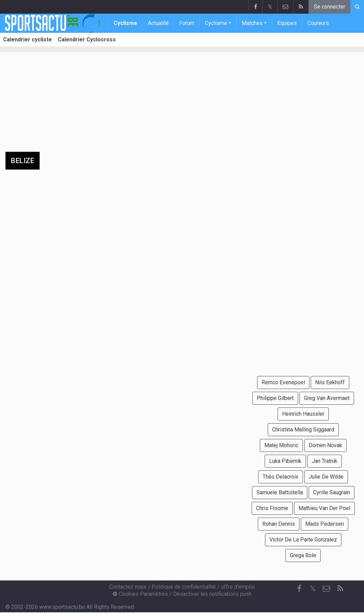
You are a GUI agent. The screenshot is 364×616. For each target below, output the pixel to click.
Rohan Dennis (279, 524)
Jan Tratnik (325, 461)
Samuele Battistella (280, 492)
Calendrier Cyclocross (87, 39)
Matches (252, 23)
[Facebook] (299, 589)
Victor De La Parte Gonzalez (303, 540)
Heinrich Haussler (303, 414)
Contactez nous (128, 587)
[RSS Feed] (340, 589)
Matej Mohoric (281, 445)
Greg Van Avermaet (327, 398)
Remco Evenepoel (283, 382)
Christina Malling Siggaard (303, 430)
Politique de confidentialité (184, 587)
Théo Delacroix (281, 477)
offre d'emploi (238, 587)
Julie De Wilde (326, 477)
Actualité (158, 23)
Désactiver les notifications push (212, 594)
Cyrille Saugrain (332, 492)
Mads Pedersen (325, 524)
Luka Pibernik (285, 461)
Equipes (287, 23)
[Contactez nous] (326, 589)
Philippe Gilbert (275, 398)
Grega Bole (303, 555)
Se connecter (330, 7)
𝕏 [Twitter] (313, 588)
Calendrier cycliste (27, 39)
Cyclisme (125, 23)
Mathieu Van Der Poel (324, 508)
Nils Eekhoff (330, 382)
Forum (187, 23)
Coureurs (318, 23)
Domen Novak (325, 445)
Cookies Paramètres (140, 594)
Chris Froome (272, 508)
